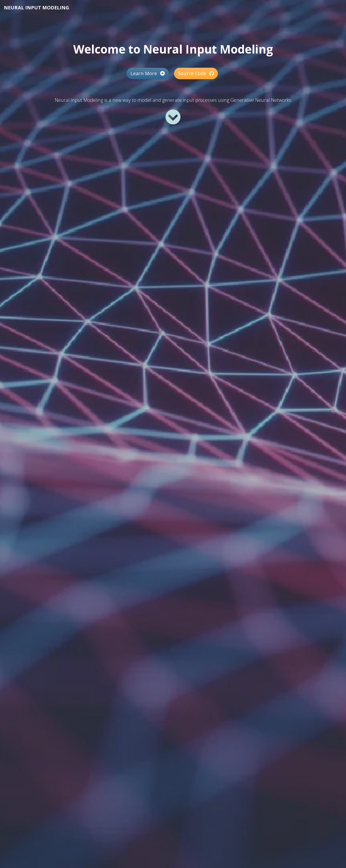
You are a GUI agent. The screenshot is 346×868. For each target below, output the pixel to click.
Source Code (196, 73)
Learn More (148, 73)
